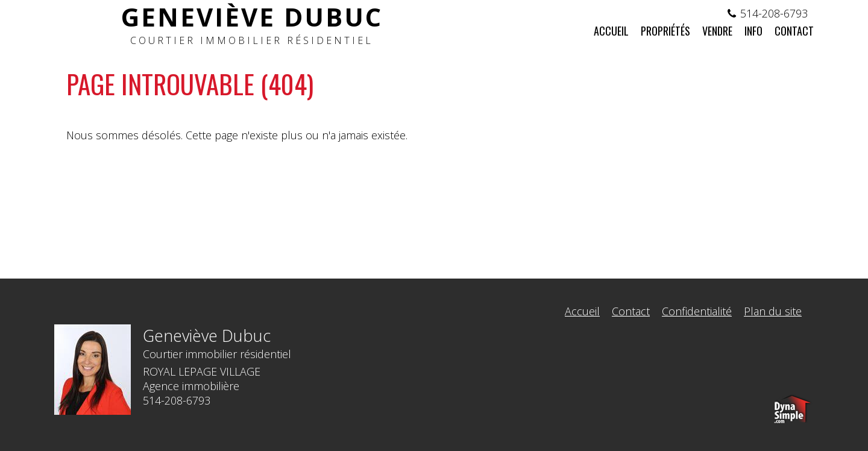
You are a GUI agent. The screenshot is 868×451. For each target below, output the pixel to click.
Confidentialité (697, 311)
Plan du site (773, 311)
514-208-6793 (774, 13)
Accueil (582, 311)
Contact (631, 311)
